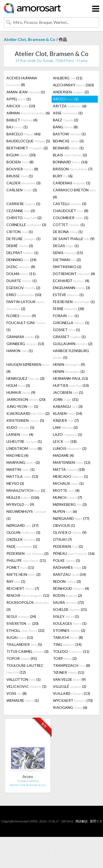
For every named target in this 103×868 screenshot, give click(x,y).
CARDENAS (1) (72, 183)
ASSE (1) (68, 113)
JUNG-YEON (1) (22, 406)
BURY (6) (63, 176)
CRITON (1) (20, 232)
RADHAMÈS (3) (70, 567)
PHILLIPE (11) (26, 560)
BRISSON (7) (73, 169)
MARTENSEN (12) (72, 462)
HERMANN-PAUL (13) (70, 378)
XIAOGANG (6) (70, 707)
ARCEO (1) (66, 99)
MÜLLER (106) (23, 497)
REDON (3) (67, 581)
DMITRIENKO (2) (67, 267)
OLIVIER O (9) (70, 532)
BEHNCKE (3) (68, 141)
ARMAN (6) (28, 113)
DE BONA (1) (68, 232)
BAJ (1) (17, 127)
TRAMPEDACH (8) (72, 665)
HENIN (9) (69, 364)
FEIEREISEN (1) (74, 302)
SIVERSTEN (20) (22, 623)
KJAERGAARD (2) (28, 413)
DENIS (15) (68, 253)
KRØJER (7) (66, 420)
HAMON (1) (20, 351)
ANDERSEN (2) (71, 92)
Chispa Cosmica (28, 781)
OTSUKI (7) (62, 539)
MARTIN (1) (21, 469)
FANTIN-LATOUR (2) (26, 305)
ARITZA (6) (70, 106)
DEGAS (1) (66, 246)
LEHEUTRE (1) (24, 441)
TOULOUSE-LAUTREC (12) (25, 669)
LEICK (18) (65, 441)
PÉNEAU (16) (74, 553)
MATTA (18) (69, 469)
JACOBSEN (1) (68, 392)
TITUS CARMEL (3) (27, 651)
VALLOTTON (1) (23, 679)
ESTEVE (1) (68, 295)
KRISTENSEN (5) (25, 420)
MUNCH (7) (67, 497)
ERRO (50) (24, 295)
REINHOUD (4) (71, 588)
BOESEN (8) (20, 162)
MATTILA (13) (22, 476)
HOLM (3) (18, 385)
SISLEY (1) (66, 616)
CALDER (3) (23, 183)
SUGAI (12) (20, 637)
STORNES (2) (69, 630)
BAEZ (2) (66, 120)
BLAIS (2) (70, 155)
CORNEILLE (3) (26, 225)
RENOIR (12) (28, 595)
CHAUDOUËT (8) (71, 211)
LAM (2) (65, 427)
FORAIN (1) (66, 316)
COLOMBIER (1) (71, 218)
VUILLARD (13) (72, 693)
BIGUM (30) (21, 155)
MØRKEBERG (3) (70, 504)
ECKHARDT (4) (71, 281)
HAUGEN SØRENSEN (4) (28, 368)
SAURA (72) (68, 602)
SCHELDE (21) (70, 609)
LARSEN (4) (20, 434)
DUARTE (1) (22, 281)
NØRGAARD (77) (71, 518)
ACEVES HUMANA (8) (22, 81)
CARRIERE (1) (23, 204)
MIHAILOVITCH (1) (26, 490)
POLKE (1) (66, 560)
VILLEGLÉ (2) (70, 686)
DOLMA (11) (21, 274)
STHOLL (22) (25, 630)
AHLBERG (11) (68, 78)
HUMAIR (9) (21, 392)
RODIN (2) (68, 595)
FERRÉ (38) (69, 309)
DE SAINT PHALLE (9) (74, 239)
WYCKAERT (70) (73, 700)
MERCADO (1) (70, 476)
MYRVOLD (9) (20, 504)
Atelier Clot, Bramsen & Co (30, 39)
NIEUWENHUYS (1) (26, 515)
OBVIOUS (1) (64, 525)
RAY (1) (16, 581)
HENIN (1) (69, 371)
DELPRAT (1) (22, 253)
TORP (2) (65, 658)
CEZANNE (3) (21, 211)
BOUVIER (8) (22, 169)
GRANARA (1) (23, 337)
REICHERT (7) (23, 588)
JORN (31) (66, 399)
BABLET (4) (22, 120)
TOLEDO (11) (71, 651)
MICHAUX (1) (68, 483)
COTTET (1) (69, 225)
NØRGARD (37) (22, 525)
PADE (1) (22, 546)
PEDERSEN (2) (68, 546)
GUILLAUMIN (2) (73, 344)
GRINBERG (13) (25, 344)
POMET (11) (20, 567)
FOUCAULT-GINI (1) (26, 326)
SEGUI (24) (21, 616)
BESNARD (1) (68, 148)
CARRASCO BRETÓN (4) (74, 193)
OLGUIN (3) (23, 532)
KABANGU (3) (68, 406)
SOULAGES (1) (70, 623)
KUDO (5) (20, 427)
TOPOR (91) (22, 658)
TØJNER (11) (69, 672)
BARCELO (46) (23, 134)
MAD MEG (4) (17, 455)
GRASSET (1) (69, 337)
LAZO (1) (68, 434)
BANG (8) (65, 127)
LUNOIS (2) (70, 448)
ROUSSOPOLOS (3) (28, 606)
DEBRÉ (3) (20, 246)
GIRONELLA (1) (71, 323)
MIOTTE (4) (66, 490)
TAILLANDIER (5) (24, 644)
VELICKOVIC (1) (26, 686)
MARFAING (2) (23, 462)
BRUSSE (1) (20, 176)
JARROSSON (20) (26, 399)
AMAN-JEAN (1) (26, 92)
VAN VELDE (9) (69, 679)
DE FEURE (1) (23, 239)
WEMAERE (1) (23, 700)
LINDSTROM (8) (24, 448)
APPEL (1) (19, 99)
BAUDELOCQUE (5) (28, 141)
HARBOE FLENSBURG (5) (71, 354)
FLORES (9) (21, 316)
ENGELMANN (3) (72, 288)
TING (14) (67, 644)
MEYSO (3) (15, 483)
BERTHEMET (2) (27, 148)
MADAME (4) (63, 455)
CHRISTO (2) (24, 218)
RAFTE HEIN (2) (23, 574)
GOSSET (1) (66, 330)
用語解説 (82, 821)
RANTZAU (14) (69, 574)
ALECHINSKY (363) (73, 85)
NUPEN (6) (65, 511)
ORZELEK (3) (23, 539)
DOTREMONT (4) (74, 274)
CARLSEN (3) (22, 190)
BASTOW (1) (69, 134)
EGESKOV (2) (23, 288)
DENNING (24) (21, 260)
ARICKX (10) (21, 106)
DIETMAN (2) (67, 260)
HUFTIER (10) (71, 385)
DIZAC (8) (21, 267)
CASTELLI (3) (70, 204)
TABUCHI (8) (68, 637)
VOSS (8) (17, 693)
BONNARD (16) (70, 162)
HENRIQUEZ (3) (25, 378)
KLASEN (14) (68, 413)
